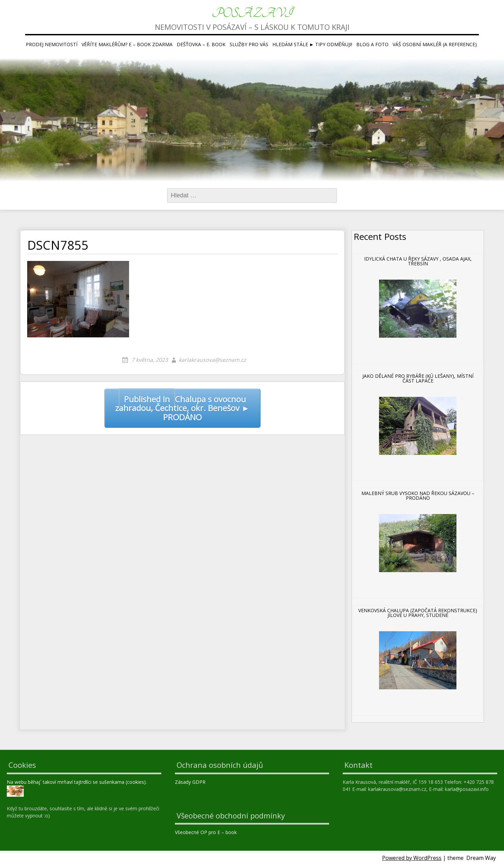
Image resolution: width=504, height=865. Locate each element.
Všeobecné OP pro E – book (206, 832)
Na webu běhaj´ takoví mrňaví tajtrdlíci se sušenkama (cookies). (77, 782)
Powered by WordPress (412, 858)
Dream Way (481, 858)
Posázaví (252, 13)
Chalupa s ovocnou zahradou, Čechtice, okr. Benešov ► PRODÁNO (182, 406)
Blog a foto (372, 44)
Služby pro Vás (249, 44)
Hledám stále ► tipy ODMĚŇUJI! (312, 44)
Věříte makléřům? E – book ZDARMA (127, 44)
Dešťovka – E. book (201, 44)
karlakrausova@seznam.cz (212, 360)
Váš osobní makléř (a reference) (435, 44)
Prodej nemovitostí (52, 44)
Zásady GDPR (191, 782)
